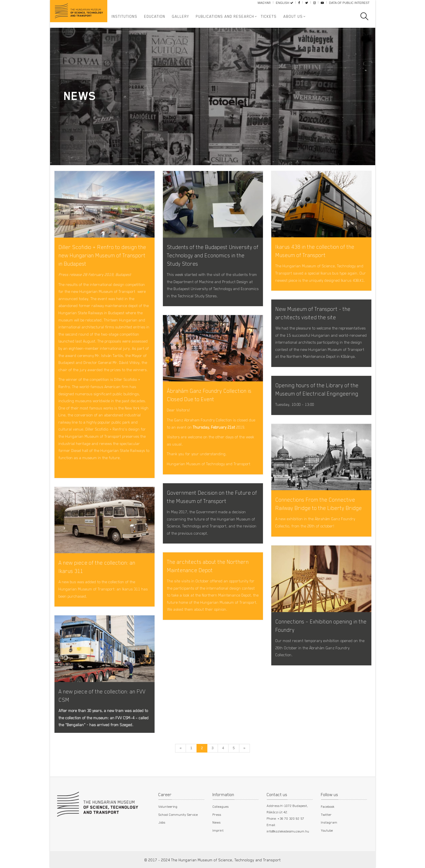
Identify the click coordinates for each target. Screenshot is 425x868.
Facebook (328, 806)
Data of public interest (349, 3)
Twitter (326, 814)
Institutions (125, 16)
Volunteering (168, 806)
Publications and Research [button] (225, 16)
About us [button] (293, 16)
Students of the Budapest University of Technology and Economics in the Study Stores (213, 255)
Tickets (269, 16)
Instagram (329, 822)
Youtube (327, 830)
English (284, 3)
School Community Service (178, 814)
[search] (367, 16)
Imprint (218, 830)
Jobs (162, 822)
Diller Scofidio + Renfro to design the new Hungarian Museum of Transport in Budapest (102, 255)
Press (217, 814)
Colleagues (221, 806)
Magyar (264, 3)
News (217, 822)
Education (155, 16)
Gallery (181, 16)
